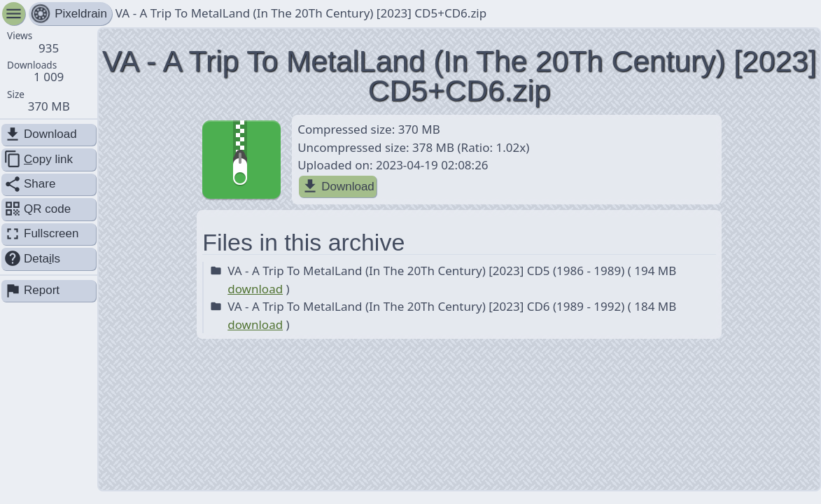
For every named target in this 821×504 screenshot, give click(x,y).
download (255, 289)
